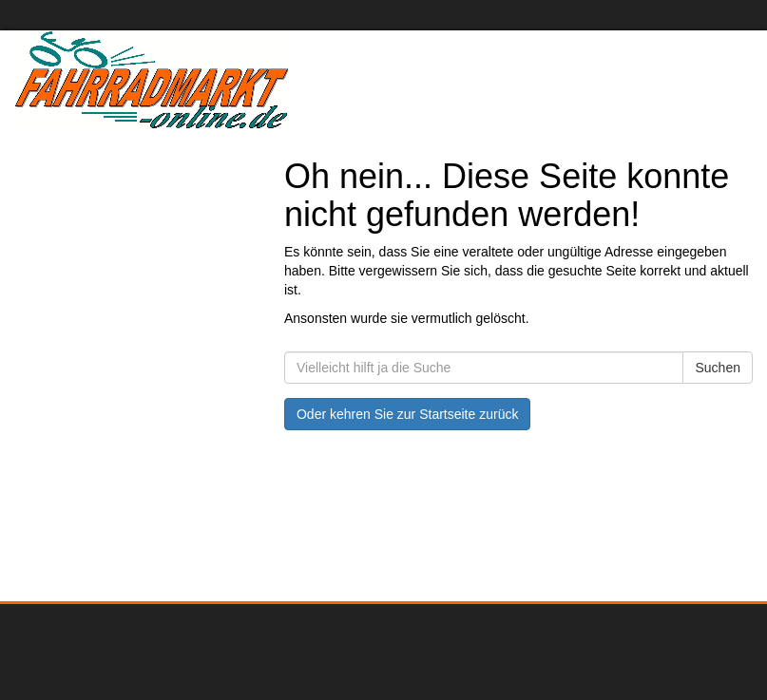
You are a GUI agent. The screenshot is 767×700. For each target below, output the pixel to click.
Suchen (717, 368)
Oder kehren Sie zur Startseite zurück (407, 414)
